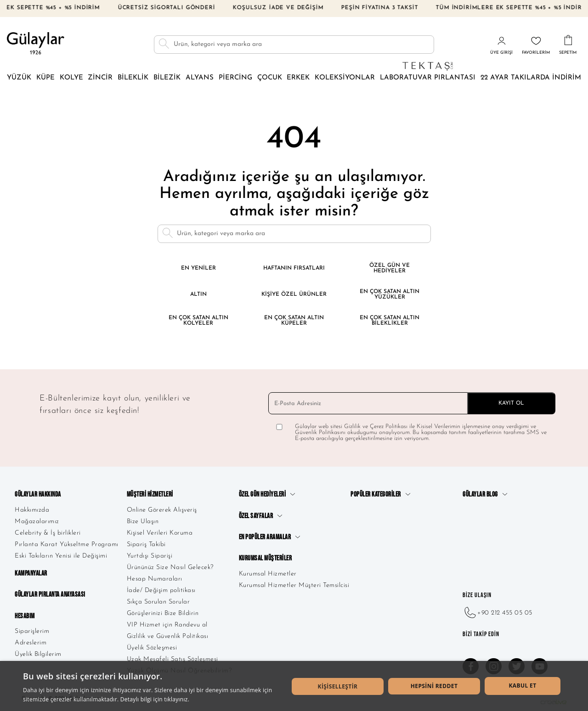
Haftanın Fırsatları (294, 268)
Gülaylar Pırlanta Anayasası (50, 595)
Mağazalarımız (37, 522)
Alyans (200, 78)
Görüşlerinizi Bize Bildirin (163, 613)
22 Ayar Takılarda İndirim (531, 78)
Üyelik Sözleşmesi (152, 648)
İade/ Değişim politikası (161, 590)
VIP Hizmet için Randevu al (167, 625)
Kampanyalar (31, 573)
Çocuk (270, 78)
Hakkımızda (32, 510)
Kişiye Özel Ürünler (294, 294)
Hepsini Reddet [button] (434, 686)
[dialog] (294, 686)
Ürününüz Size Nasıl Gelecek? (170, 567)
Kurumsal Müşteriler (266, 558)
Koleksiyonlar (345, 78)
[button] (338, 686)
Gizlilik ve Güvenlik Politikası (168, 636)
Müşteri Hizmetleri (150, 494)
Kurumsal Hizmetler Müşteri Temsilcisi (294, 585)
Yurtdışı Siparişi (150, 556)
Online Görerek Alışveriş (162, 510)
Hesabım (25, 616)
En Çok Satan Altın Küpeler (294, 321)
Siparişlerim (32, 631)
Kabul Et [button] (522, 686)
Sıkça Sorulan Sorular (158, 602)
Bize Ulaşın (143, 522)
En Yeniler (198, 268)
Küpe (45, 78)
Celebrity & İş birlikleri (48, 533)
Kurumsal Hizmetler (268, 574)
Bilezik (167, 78)
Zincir (100, 78)
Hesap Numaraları (155, 579)
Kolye (71, 78)
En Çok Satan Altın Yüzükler (390, 294)
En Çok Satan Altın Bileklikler (390, 321)
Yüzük (19, 78)
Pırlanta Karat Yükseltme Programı (67, 545)
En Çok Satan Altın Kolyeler (198, 321)
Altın (198, 294)
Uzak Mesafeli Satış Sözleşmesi (172, 659)
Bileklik (133, 78)
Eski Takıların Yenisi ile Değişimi (61, 556)
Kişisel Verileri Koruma (160, 533)
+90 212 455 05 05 (498, 613)
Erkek (298, 78)
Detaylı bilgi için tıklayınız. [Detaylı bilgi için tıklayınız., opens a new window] (155, 699)
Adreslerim (31, 643)
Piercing (235, 78)
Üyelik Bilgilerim (38, 654)
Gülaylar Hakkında (38, 494)
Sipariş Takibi (146, 545)
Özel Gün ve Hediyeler (390, 268)
